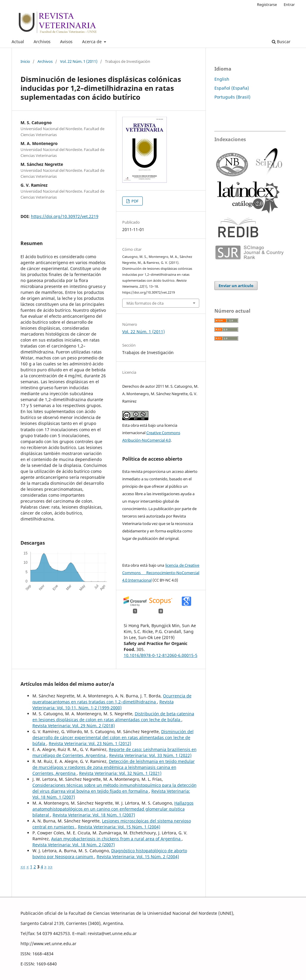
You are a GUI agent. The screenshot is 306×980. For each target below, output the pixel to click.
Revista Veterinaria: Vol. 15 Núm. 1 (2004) (119, 827)
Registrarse (267, 4)
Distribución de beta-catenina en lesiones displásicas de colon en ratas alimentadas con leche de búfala (113, 717)
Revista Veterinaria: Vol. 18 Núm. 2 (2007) (74, 845)
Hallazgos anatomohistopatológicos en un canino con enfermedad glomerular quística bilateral (113, 809)
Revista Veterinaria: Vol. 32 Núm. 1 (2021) (120, 773)
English (222, 79)
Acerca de (92, 42)
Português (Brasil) (232, 97)
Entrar (289, 4)
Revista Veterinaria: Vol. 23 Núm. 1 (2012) (90, 743)
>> (50, 867)
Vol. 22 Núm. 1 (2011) (79, 61)
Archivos (42, 42)
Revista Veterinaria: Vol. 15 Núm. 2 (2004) (138, 857)
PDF (135, 201)
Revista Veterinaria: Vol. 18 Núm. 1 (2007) (94, 815)
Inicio (25, 61)
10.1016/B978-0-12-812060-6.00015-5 (161, 655)
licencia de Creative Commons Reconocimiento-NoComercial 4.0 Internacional (161, 573)
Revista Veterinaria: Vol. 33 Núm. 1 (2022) (150, 755)
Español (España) (232, 88)
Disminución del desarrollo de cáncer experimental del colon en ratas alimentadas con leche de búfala (113, 737)
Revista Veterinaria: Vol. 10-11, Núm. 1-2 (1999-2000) (103, 705)
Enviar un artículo (236, 286)
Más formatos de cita (145, 303)
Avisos (66, 42)
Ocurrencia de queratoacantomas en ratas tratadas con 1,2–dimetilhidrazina (112, 699)
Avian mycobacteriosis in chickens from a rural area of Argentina (116, 839)
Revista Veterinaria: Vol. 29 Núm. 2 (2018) (74, 726)
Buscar (281, 42)
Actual (18, 42)
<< (23, 867)
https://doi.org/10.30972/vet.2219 (65, 216)
